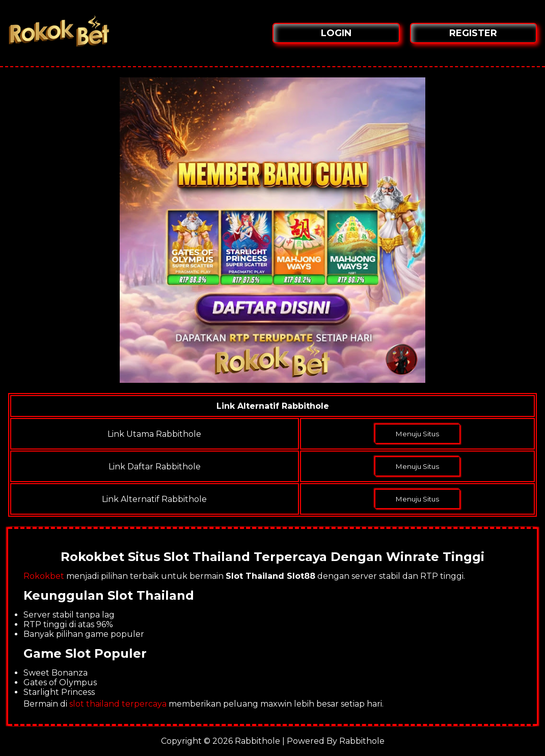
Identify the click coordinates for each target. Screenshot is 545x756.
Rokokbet (44, 576)
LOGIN (336, 33)
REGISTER (473, 33)
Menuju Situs (417, 434)
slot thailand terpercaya (118, 704)
